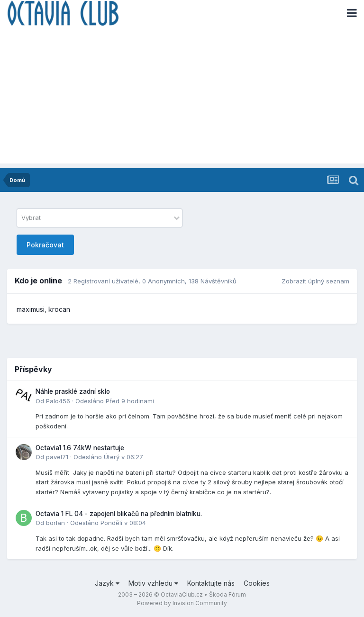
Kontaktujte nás (211, 583)
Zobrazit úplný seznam (315, 281)
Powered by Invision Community (182, 603)
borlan (55, 523)
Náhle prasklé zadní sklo (73, 391)
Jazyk (107, 583)
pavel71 (57, 457)
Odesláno (115, 401)
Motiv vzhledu (153, 583)
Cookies (257, 583)
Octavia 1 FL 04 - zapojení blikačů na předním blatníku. (119, 514)
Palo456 (58, 401)
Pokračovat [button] (45, 245)
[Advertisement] (182, 97)
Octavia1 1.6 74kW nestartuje (80, 448)
